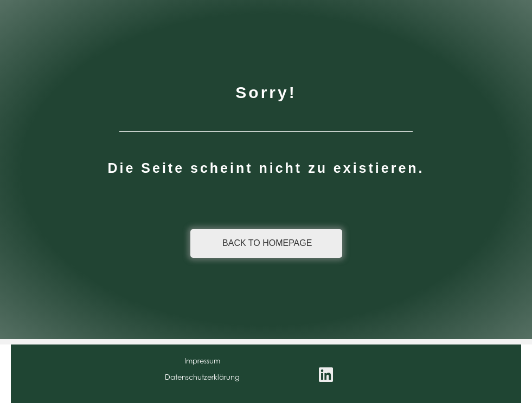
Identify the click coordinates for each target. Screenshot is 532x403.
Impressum (202, 361)
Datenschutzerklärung (202, 377)
